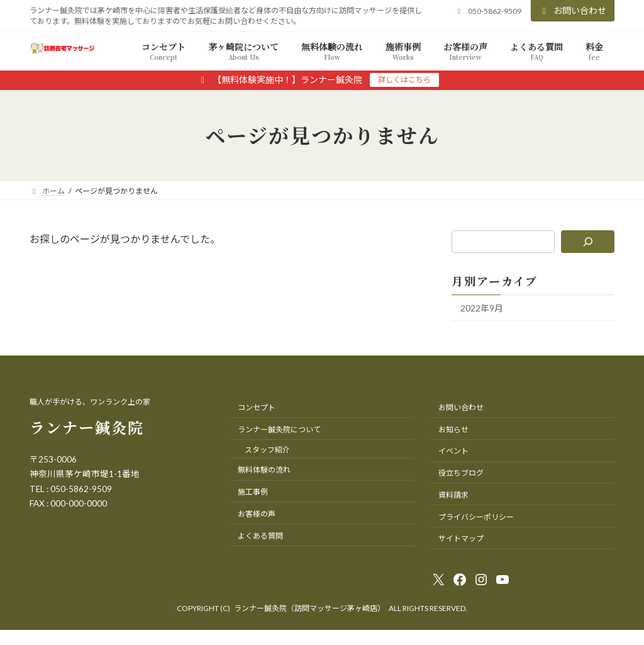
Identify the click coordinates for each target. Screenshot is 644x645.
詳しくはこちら (404, 80)
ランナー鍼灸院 (87, 427)
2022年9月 (482, 308)
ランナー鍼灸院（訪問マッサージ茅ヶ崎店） (309, 608)
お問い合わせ (573, 10)
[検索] (588, 242)
